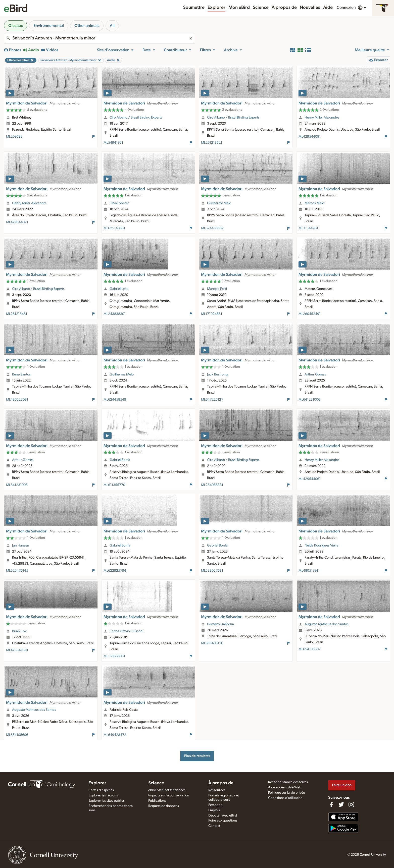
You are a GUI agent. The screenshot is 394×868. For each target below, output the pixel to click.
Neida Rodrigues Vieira (322, 546)
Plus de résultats (197, 756)
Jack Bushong (217, 374)
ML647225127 (212, 400)
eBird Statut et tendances (167, 790)
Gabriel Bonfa (120, 460)
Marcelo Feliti (217, 289)
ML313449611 (309, 228)
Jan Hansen (21, 546)
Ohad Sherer (119, 203)
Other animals (87, 26)
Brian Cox (19, 631)
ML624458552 (212, 228)
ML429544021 (17, 222)
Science (261, 8)
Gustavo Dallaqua (220, 624)
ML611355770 (114, 485)
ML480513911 (309, 571)
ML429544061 (310, 479)
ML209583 (14, 137)
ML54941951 (113, 143)
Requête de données (164, 806)
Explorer (216, 8)
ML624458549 (115, 400)
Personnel (216, 805)
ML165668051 (114, 656)
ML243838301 (115, 314)
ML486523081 (17, 400)
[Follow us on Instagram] (351, 804)
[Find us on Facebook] (331, 804)
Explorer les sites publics (107, 801)
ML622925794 (115, 571)
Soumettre (194, 8)
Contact (214, 826)
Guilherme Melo (219, 203)
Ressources (217, 790)
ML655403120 (212, 643)
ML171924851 (212, 314)
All (112, 26)
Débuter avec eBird (223, 816)
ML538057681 (212, 571)
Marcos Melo (314, 203)
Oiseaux (16, 26)
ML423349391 (17, 650)
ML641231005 (17, 485)
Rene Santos (21, 374)
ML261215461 (17, 314)
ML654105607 (309, 649)
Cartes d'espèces (101, 790)
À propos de (284, 8)
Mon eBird (239, 8)
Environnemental (49, 26)
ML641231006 (309, 400)
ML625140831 (114, 228)
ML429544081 (310, 137)
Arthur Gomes (315, 374)
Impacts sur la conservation (169, 795)
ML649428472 (115, 735)
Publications (157, 801)
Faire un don (342, 785)
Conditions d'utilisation (285, 798)
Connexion (346, 8)
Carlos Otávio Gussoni (126, 631)
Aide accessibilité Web (285, 787)
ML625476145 (17, 571)
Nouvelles (310, 8)
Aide (328, 8)
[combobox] (100, 38)
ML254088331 (212, 485)
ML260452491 (310, 314)
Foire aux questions (223, 821)
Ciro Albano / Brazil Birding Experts (136, 118)
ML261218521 (212, 143)
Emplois (214, 810)
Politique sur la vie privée (286, 793)
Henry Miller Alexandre (322, 118)
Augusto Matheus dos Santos (327, 624)
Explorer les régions (103, 795)
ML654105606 (17, 735)
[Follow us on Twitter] (341, 804)
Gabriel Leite (119, 289)
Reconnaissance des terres (288, 782)
